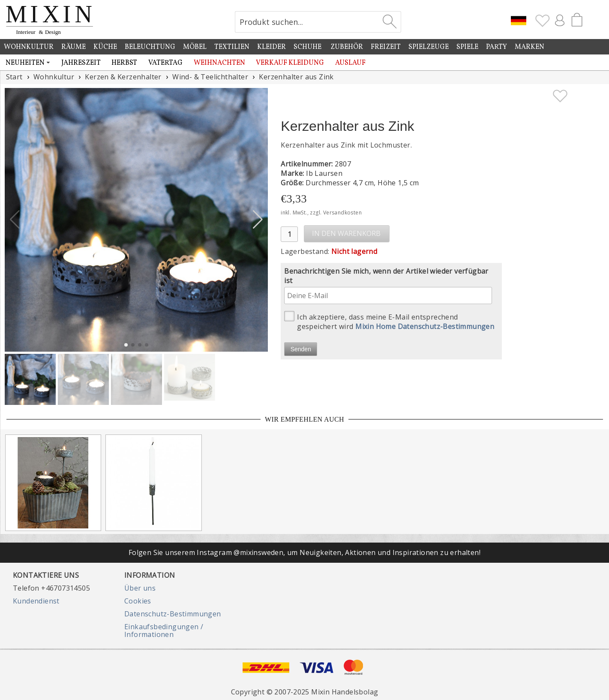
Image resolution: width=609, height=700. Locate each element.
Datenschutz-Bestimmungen (173, 614)
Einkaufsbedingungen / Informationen (164, 631)
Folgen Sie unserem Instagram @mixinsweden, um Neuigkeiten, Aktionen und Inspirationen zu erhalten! (304, 552)
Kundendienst (36, 601)
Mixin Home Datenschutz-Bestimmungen (425, 326)
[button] (258, 220)
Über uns (140, 588)
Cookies (138, 601)
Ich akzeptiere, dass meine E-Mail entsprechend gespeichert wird (389, 321)
